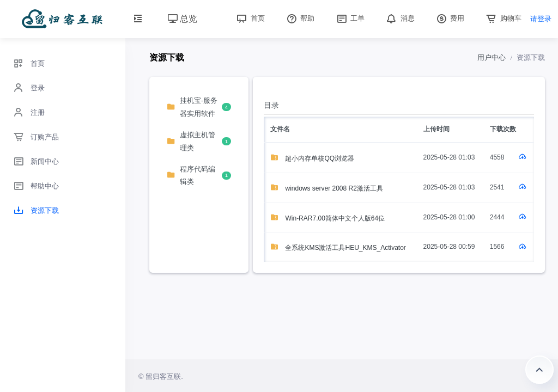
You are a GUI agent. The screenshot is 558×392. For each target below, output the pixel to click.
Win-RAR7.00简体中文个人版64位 (327, 218)
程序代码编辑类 (199, 175)
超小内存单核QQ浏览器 (312, 158)
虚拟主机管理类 (199, 141)
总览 (183, 19)
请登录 (541, 19)
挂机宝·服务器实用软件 (199, 107)
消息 (399, 18)
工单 (350, 18)
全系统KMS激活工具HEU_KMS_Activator (338, 248)
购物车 (503, 18)
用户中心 (492, 57)
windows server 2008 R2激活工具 (327, 188)
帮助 (300, 18)
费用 (450, 18)
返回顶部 (539, 370)
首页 (250, 18)
